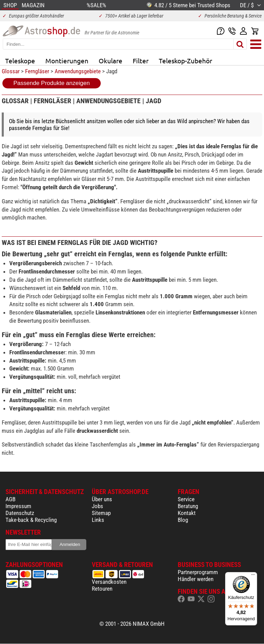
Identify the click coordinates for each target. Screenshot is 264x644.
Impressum (18, 506)
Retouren (102, 589)
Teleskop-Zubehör (185, 61)
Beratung (188, 506)
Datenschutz (20, 513)
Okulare (111, 61)
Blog (183, 520)
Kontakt (187, 513)
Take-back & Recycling (31, 520)
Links (98, 520)
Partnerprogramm (198, 572)
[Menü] (253, 576)
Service (186, 499)
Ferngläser (37, 71)
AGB (10, 499)
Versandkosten (109, 582)
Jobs (97, 506)
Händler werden (196, 579)
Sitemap (101, 513)
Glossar (11, 71)
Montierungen (67, 61)
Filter (141, 61)
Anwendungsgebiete (78, 71)
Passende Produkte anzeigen (52, 83)
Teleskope (20, 61)
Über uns (102, 499)
